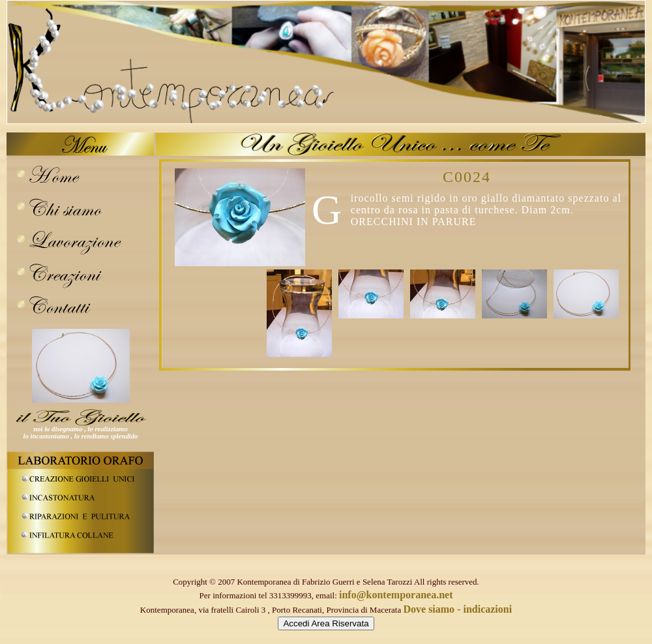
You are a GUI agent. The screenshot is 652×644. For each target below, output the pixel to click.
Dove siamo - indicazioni (457, 609)
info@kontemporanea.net (396, 595)
